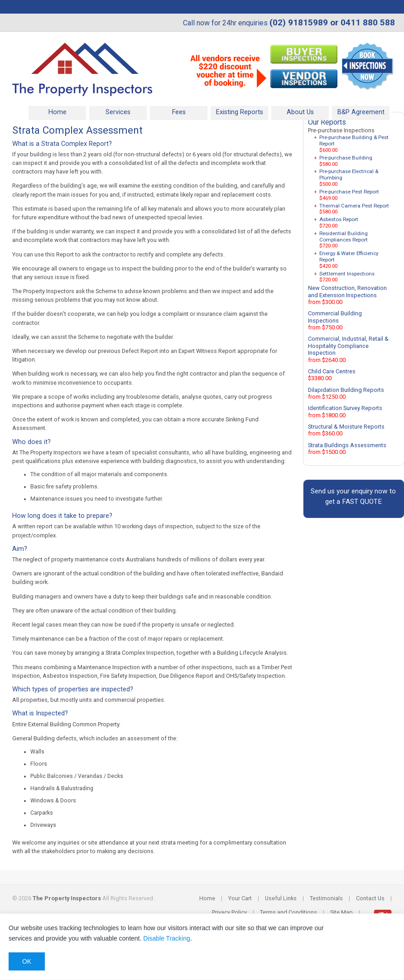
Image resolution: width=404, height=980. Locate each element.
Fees (179, 112)
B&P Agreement (361, 112)
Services (118, 112)
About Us (300, 112)
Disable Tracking (167, 938)
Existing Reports (240, 112)
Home (58, 112)
